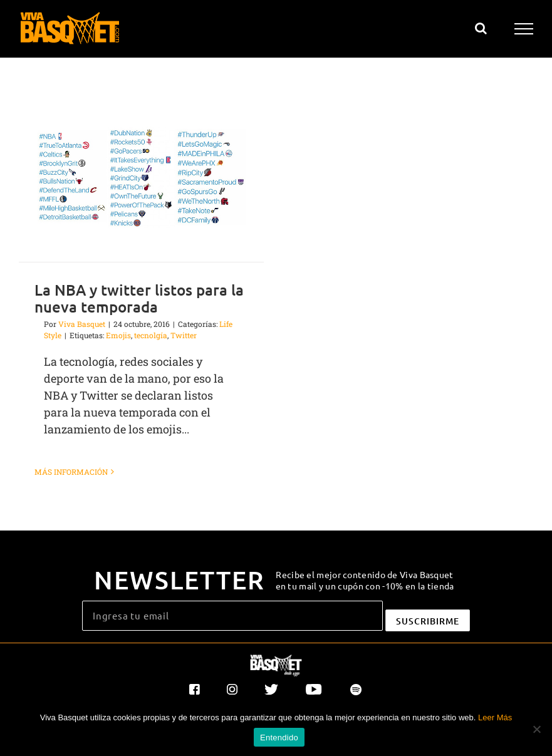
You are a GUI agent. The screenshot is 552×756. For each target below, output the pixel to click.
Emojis (118, 335)
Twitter (184, 335)
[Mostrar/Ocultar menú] (524, 29)
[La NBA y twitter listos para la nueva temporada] (141, 177)
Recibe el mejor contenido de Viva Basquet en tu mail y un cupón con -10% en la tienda (365, 580)
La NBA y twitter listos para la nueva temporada (139, 298)
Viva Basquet (82, 324)
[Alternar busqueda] (481, 28)
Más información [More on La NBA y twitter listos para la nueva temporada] (71, 472)
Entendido (279, 738)
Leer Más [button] (495, 717)
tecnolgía (151, 335)
